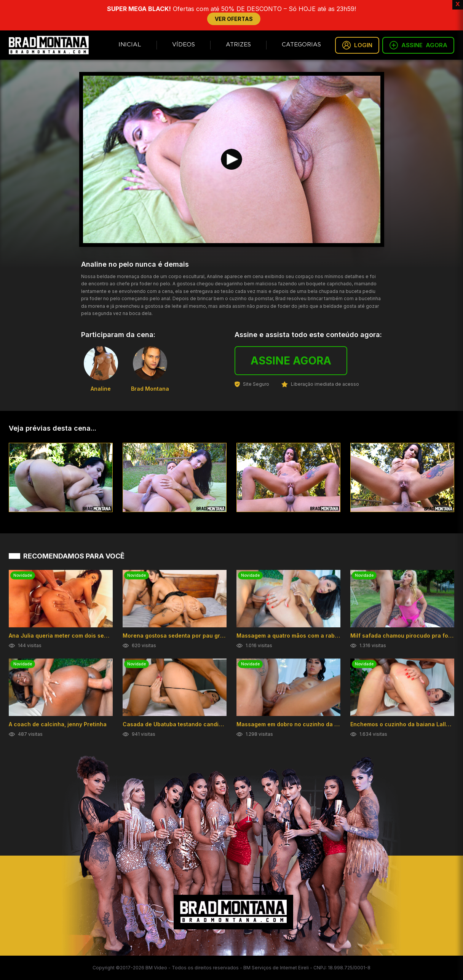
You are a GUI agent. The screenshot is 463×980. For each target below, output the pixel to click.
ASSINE (418, 45)
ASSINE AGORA (291, 361)
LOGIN (357, 45)
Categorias (301, 45)
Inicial (130, 45)
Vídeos (184, 45)
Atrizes (238, 45)
